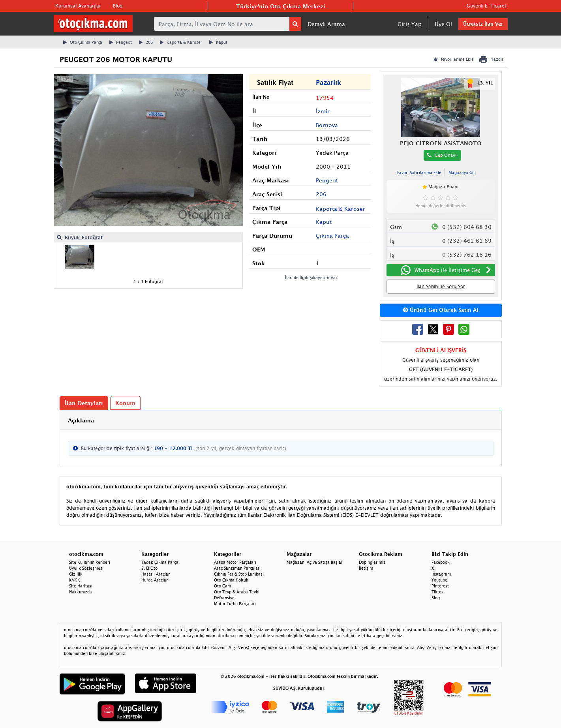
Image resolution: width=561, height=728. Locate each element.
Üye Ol (443, 24)
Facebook (441, 562)
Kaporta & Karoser (181, 42)
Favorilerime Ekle (454, 59)
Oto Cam (222, 586)
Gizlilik (76, 574)
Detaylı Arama (326, 24)
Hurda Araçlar (155, 580)
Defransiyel (225, 598)
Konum (125, 403)
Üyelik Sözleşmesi (86, 568)
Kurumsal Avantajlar (78, 6)
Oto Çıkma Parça (83, 42)
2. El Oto (149, 568)
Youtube (439, 580)
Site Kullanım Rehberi (90, 562)
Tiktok (438, 592)
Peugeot (121, 42)
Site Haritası (81, 586)
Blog (118, 6)
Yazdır (491, 60)
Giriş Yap (410, 24)
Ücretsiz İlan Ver (483, 24)
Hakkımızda (81, 592)
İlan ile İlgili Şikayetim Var (311, 277)
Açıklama (81, 420)
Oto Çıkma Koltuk (231, 580)
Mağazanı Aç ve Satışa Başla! (314, 562)
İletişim (366, 568)
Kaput (218, 42)
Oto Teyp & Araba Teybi (237, 592)
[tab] (281, 420)
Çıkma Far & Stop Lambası (239, 574)
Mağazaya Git (462, 173)
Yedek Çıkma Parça (160, 562)
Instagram (441, 574)
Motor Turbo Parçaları (235, 604)
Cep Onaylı (442, 155)
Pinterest (440, 586)
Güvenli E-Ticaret (486, 6)
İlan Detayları (84, 403)
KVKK (75, 580)
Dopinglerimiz (372, 562)
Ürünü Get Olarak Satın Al (441, 310)
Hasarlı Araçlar (156, 574)
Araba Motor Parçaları (235, 562)
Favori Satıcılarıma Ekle (419, 173)
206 (146, 42)
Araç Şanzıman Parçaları (237, 568)
